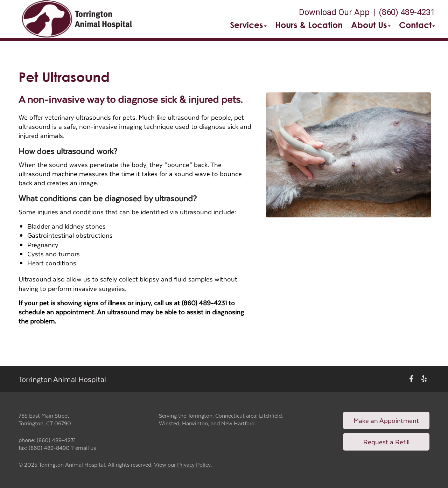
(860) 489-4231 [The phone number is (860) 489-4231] (407, 12)
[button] (77, 19)
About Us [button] (371, 25)
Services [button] (248, 25)
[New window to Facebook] (411, 379)
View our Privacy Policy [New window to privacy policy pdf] (182, 465)
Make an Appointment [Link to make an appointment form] (386, 420)
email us (86, 448)
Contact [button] (417, 25)
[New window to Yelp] (424, 379)
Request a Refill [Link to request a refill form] (386, 442)
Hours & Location (309, 25)
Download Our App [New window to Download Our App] (334, 12)
